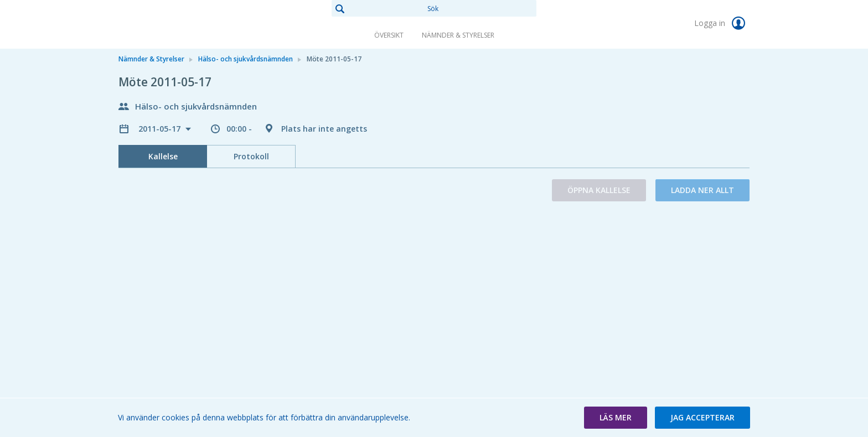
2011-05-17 (161, 129)
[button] (616, 418)
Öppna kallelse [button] (599, 190)
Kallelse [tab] (163, 156)
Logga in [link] (722, 23)
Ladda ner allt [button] (702, 190)
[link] (174, 24)
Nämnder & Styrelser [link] (458, 35)
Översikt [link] (389, 35)
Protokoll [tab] (251, 156)
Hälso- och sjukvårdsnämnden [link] (246, 59)
